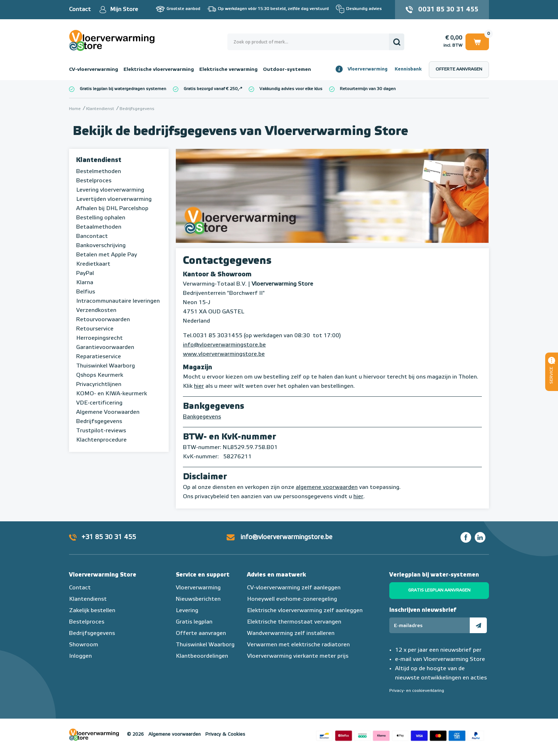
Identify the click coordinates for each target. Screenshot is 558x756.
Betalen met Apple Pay (107, 255)
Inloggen (80, 656)
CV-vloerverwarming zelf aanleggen (294, 588)
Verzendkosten (96, 311)
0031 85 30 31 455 (448, 10)
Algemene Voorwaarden (108, 412)
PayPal (85, 273)
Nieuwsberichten (198, 599)
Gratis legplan (194, 622)
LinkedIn (480, 537)
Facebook (466, 537)
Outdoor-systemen (287, 69)
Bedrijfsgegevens (99, 422)
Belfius (86, 292)
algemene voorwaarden (327, 488)
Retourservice (95, 329)
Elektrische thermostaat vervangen (294, 622)
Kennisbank (408, 69)
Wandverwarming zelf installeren (291, 634)
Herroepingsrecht (99, 338)
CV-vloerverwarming (94, 69)
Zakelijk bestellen (92, 611)
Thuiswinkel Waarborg (106, 366)
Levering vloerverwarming (110, 190)
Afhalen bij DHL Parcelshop (112, 209)
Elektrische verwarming (228, 69)
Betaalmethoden (99, 227)
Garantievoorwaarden (105, 348)
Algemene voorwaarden (175, 734)
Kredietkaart (93, 264)
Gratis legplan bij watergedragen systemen (123, 89)
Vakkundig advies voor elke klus (291, 89)
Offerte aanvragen (459, 69)
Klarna (85, 283)
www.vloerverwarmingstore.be (224, 354)
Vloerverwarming (368, 69)
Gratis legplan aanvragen (439, 590)
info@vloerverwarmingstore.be (224, 345)
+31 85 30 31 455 (109, 537)
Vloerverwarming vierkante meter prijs (298, 656)
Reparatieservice (99, 357)
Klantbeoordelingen (202, 656)
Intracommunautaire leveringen (118, 301)
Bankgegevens (202, 417)
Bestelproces (94, 181)
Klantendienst (99, 160)
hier (199, 386)
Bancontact (92, 236)
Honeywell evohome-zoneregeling (292, 599)
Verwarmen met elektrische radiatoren (298, 645)
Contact (80, 10)
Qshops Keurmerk (100, 375)
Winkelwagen (477, 41)
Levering (187, 611)
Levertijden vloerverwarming (114, 199)
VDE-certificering (99, 403)
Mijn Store (124, 10)
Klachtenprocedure (101, 440)
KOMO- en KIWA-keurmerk (112, 394)
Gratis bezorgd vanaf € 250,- (212, 89)
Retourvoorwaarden (103, 320)
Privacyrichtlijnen (99, 385)
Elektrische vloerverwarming (159, 69)
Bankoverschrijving (101, 246)
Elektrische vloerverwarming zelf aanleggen (305, 611)
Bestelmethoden (99, 172)
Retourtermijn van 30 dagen (368, 89)
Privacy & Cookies (225, 734)
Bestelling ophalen (101, 218)
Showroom (84, 645)
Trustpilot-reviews (101, 431)
